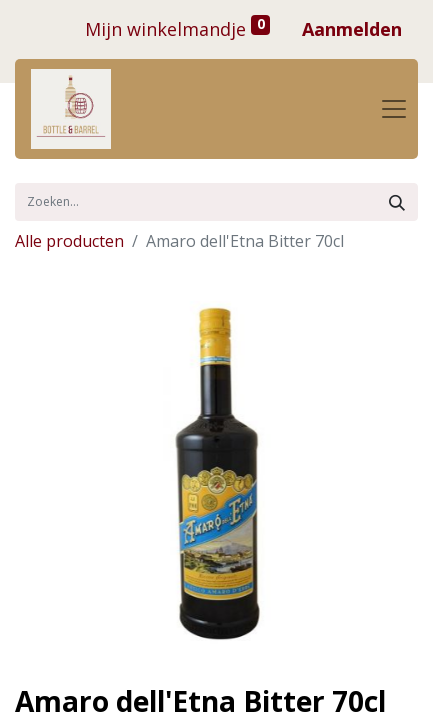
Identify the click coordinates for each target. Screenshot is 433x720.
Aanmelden (352, 29)
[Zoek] (397, 202)
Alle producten (69, 241)
